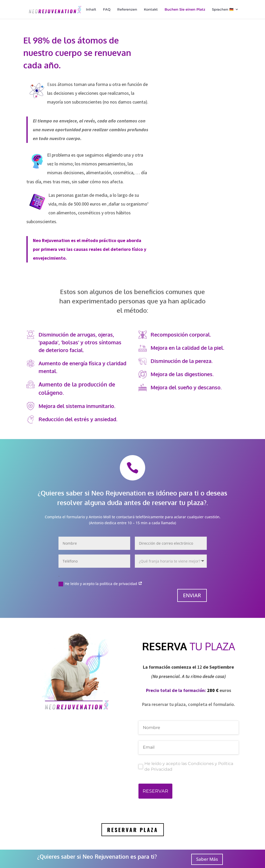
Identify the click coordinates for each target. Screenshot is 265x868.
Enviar (192, 597)
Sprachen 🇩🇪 (223, 10)
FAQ (107, 10)
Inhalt (91, 10)
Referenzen (127, 10)
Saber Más (207, 859)
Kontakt (151, 10)
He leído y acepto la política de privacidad (100, 586)
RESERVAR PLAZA (133, 832)
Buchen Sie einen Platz (185, 10)
